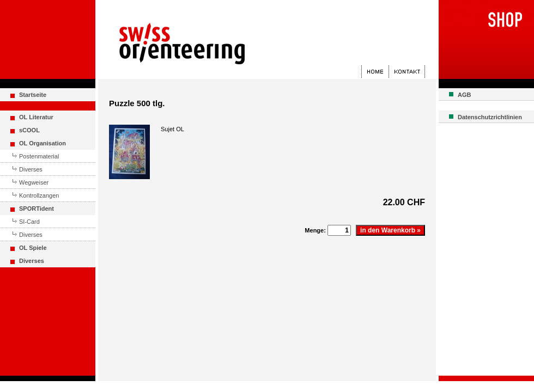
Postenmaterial (39, 156)
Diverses (31, 169)
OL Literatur (36, 117)
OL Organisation (43, 143)
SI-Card (29, 222)
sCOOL (29, 130)
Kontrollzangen (39, 195)
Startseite (33, 95)
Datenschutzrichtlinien (490, 117)
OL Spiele (33, 248)
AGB (464, 95)
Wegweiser (34, 182)
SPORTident (37, 209)
